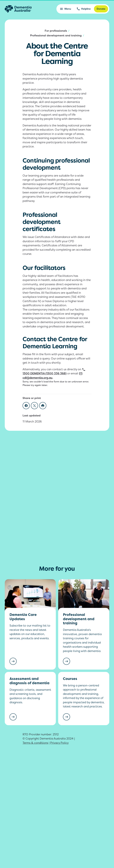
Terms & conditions (35, 743)
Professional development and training (56, 35)
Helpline (84, 9)
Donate (101, 9)
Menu (65, 9)
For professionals (56, 31)
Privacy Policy (59, 743)
